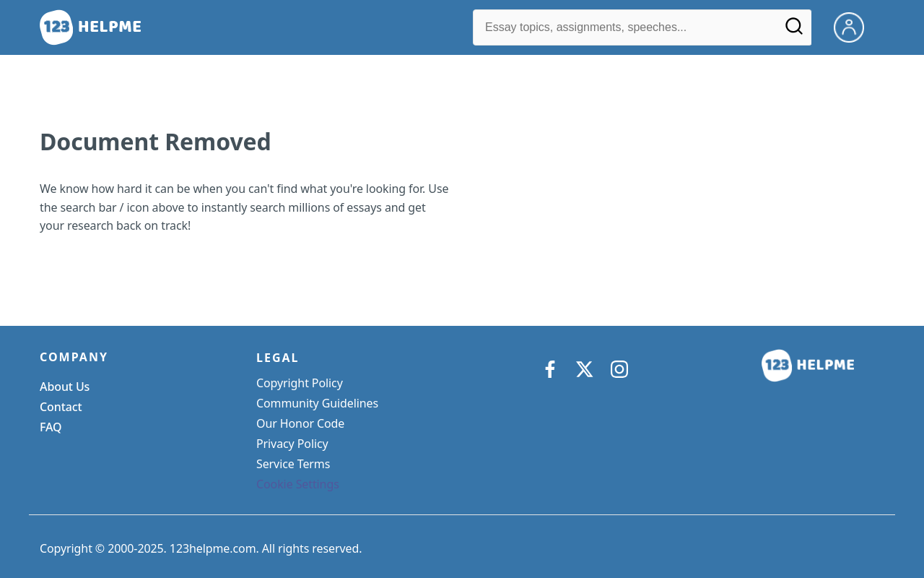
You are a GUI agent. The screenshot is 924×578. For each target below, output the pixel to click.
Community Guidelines (317, 403)
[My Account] (855, 26)
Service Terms (293, 464)
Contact (61, 407)
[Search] (794, 31)
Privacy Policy (292, 444)
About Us (65, 387)
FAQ (51, 427)
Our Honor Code (300, 423)
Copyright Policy (300, 383)
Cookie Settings (298, 484)
